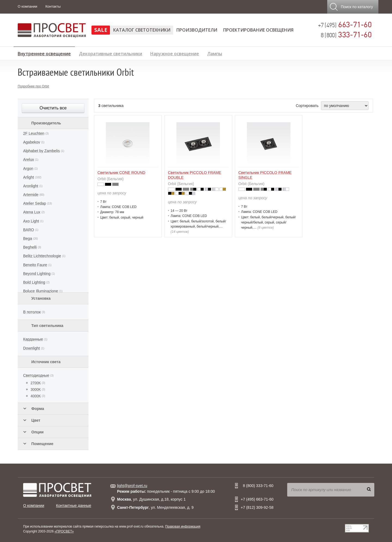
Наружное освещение (175, 53)
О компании (27, 6)
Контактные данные (74, 506)
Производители (197, 30)
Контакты (53, 6)
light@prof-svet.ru (132, 486)
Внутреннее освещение (44, 53)
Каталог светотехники (142, 30)
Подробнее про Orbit (33, 86)
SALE (101, 30)
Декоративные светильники (111, 53)
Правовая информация (183, 526)
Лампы (215, 53)
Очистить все (53, 108)
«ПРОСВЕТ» (64, 531)
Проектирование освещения (258, 30)
